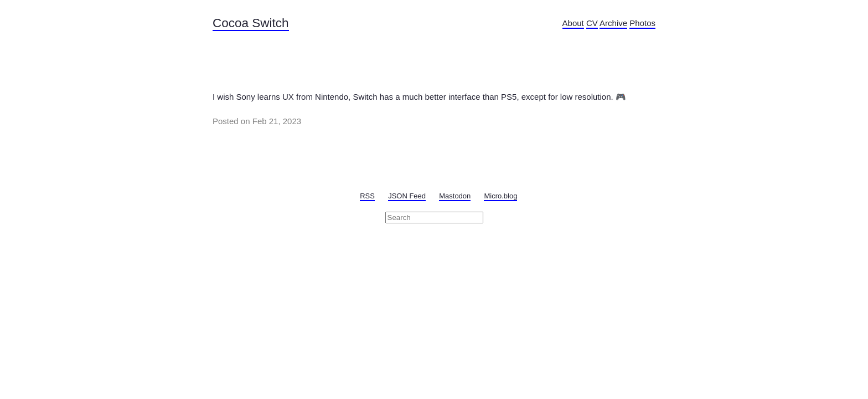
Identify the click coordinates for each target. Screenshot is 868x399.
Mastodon (455, 196)
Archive (613, 23)
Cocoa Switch (251, 23)
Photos (642, 23)
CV (592, 23)
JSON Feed (407, 196)
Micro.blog (500, 196)
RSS (367, 196)
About (573, 23)
